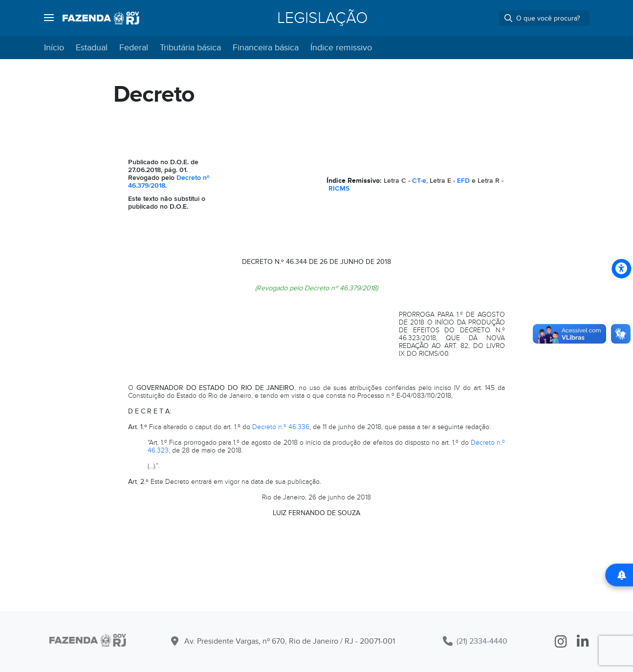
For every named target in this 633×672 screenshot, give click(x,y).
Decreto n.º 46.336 (281, 427)
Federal (134, 48)
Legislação (322, 18)
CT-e (419, 181)
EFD (463, 181)
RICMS (339, 188)
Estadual (92, 48)
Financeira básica (266, 48)
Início (54, 48)
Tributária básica (190, 48)
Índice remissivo (341, 48)
